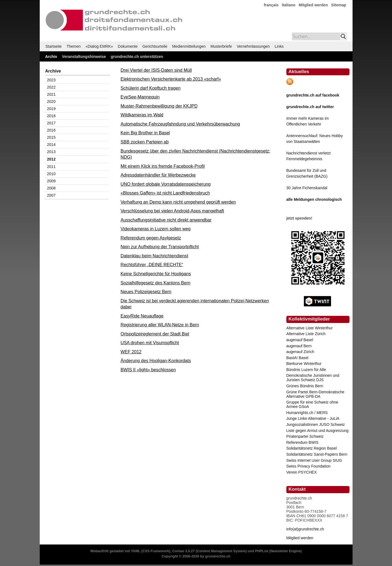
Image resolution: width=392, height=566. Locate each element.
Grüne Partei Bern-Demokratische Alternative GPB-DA (315, 394)
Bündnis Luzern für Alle (306, 370)
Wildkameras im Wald (142, 115)
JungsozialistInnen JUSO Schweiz (316, 424)
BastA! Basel (297, 358)
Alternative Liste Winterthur (310, 328)
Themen (74, 46)
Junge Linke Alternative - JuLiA (313, 418)
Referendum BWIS (302, 442)
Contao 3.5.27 (183, 551)
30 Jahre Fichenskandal (307, 188)
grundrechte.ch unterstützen (137, 57)
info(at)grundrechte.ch (305, 529)
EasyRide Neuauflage (142, 316)
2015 (51, 137)
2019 (51, 109)
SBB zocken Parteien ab (145, 142)
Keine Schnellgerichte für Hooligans (156, 274)
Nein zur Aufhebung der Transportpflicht (160, 247)
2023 (51, 80)
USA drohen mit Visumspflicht (150, 343)
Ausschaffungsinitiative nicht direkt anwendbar (166, 220)
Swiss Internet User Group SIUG (314, 460)
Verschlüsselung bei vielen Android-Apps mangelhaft (172, 211)
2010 (51, 174)
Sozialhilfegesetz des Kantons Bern (155, 283)
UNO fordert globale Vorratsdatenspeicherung (166, 184)
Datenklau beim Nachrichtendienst (154, 256)
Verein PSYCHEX (302, 472)
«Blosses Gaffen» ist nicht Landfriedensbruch (165, 193)
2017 (51, 123)
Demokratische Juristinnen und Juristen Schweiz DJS (313, 378)
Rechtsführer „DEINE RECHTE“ (152, 265)
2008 (51, 188)
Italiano (289, 5)
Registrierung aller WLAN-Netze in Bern (160, 325)
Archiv (51, 57)
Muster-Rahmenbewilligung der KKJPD (159, 106)
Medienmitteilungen (189, 46)
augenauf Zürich (300, 352)
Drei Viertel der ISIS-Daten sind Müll (156, 70)
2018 (51, 116)
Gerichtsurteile (155, 46)
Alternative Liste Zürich (306, 334)
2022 (51, 87)
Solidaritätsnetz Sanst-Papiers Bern (317, 454)
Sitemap (338, 5)
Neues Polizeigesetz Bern (146, 292)
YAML (135, 551)
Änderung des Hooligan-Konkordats (156, 361)
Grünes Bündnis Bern (305, 386)
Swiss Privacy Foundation (308, 466)
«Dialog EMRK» (99, 46)
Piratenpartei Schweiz (305, 436)
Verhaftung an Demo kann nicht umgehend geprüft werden (178, 202)
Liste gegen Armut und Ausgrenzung (318, 431)
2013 (51, 152)
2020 (51, 102)
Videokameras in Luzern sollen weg (156, 229)
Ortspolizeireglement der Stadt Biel (155, 334)
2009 (51, 181)
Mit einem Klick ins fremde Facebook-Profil (163, 166)
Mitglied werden (313, 5)
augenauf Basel (300, 340)
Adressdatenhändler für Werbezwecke (158, 175)
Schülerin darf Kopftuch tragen (150, 88)
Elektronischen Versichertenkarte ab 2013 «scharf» (171, 79)
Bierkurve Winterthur (304, 364)
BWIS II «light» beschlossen (148, 370)
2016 (51, 130)
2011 (51, 167)
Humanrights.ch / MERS (307, 413)
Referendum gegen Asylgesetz (151, 238)
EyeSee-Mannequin (140, 97)
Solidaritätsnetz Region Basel (312, 448)
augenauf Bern (299, 346)
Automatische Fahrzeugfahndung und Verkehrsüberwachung (180, 124)
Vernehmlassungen (253, 46)
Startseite (54, 46)
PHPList (262, 551)
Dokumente (128, 46)
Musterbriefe (221, 46)
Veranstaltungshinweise (84, 57)
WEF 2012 (131, 352)
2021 (51, 94)
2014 (51, 145)
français (271, 5)
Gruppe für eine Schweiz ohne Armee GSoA (312, 404)
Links (279, 46)
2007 (51, 195)
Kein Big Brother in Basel (145, 133)
